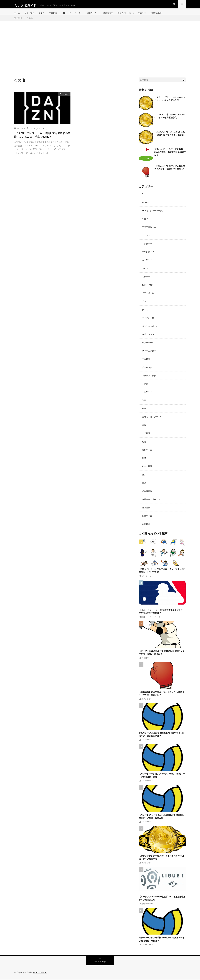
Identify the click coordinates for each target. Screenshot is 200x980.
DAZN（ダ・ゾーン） (39, 134)
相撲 (144, 460)
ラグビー (146, 387)
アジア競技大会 (150, 232)
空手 (144, 476)
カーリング (147, 265)
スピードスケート (151, 289)
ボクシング (147, 370)
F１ (144, 200)
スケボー (146, 281)
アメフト (146, 240)
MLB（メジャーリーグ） (78, 16)
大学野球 (146, 435)
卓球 (144, 411)
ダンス (145, 305)
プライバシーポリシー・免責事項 (145, 16)
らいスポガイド (40, 973)
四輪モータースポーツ (153, 419)
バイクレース (148, 322)
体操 (144, 403)
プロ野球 (57, 16)
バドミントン (148, 338)
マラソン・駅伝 (150, 378)
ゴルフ (145, 273)
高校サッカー (148, 516)
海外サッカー (102, 16)
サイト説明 (31, 16)
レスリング (147, 395)
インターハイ (148, 248)
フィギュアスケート (152, 354)
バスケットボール (151, 330)
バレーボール (148, 346)
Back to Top (100, 962)
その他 (64, 100)
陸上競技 (146, 508)
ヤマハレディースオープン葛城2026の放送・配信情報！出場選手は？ (170, 158)
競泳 (144, 484)
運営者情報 (119, 16)
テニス (45, 16)
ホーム (17, 16)
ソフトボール (148, 297)
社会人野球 (147, 468)
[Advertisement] (100, 50)
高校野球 (146, 525)
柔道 (144, 443)
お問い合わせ (173, 16)
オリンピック (148, 257)
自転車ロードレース (152, 500)
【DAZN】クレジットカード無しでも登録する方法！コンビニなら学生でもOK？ (41, 141)
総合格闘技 (147, 492)
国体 (144, 427)
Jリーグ (146, 208)
